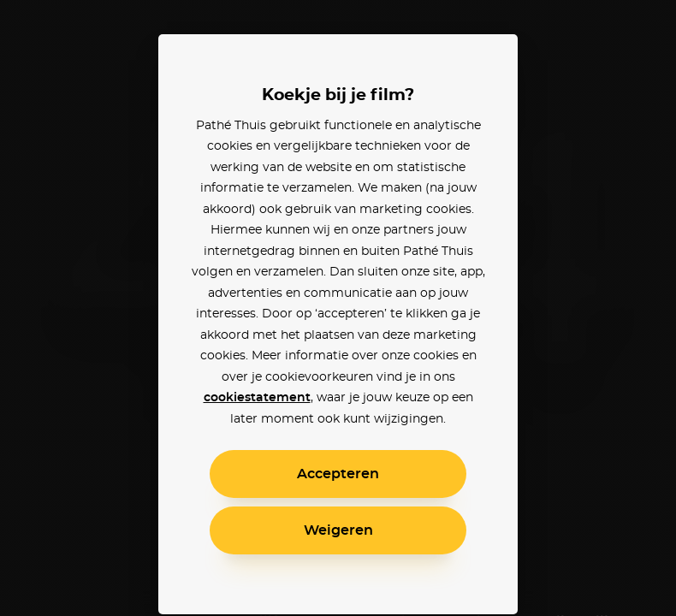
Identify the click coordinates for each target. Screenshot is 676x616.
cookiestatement (257, 398)
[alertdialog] (338, 308)
